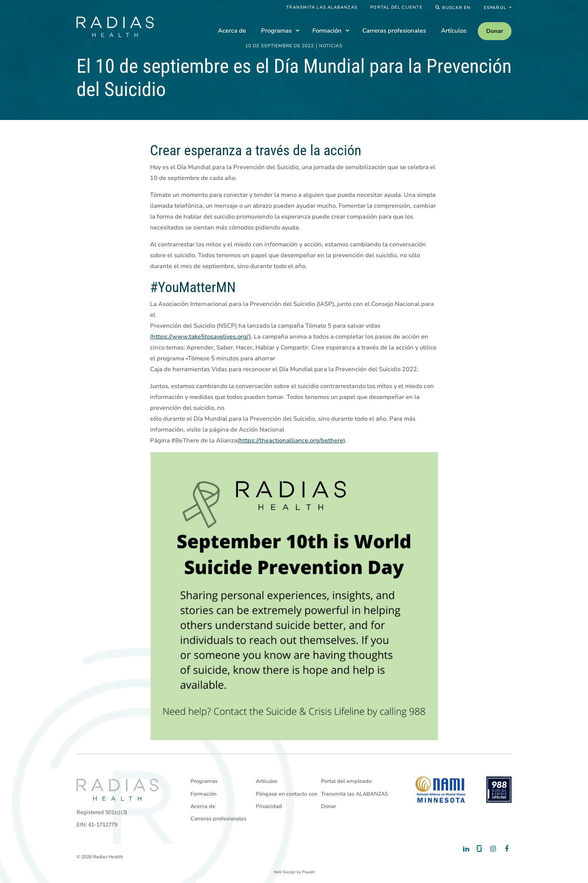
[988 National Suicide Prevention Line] (499, 790)
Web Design (284, 872)
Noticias (331, 46)
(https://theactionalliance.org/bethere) (291, 441)
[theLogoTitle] (115, 27)
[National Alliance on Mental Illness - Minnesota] (440, 790)
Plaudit (308, 872)
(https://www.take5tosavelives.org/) (200, 337)
